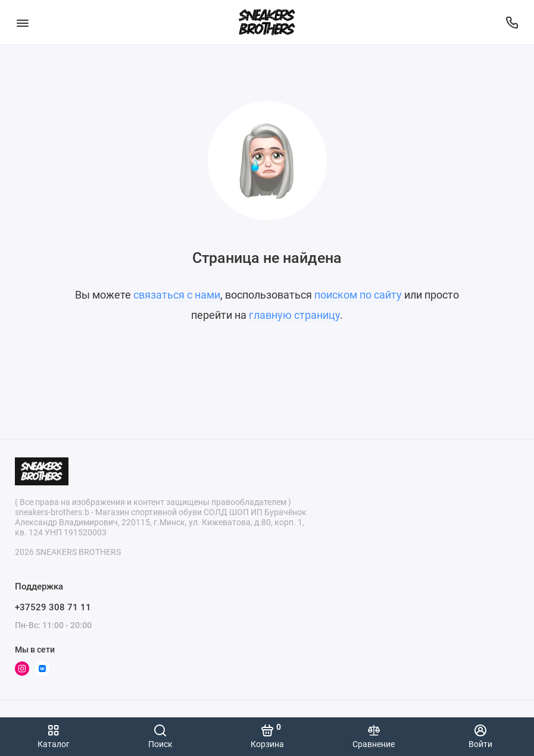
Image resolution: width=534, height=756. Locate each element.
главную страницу (294, 315)
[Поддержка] (512, 22)
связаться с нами (177, 295)
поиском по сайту (358, 295)
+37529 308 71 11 (53, 607)
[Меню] (22, 22)
